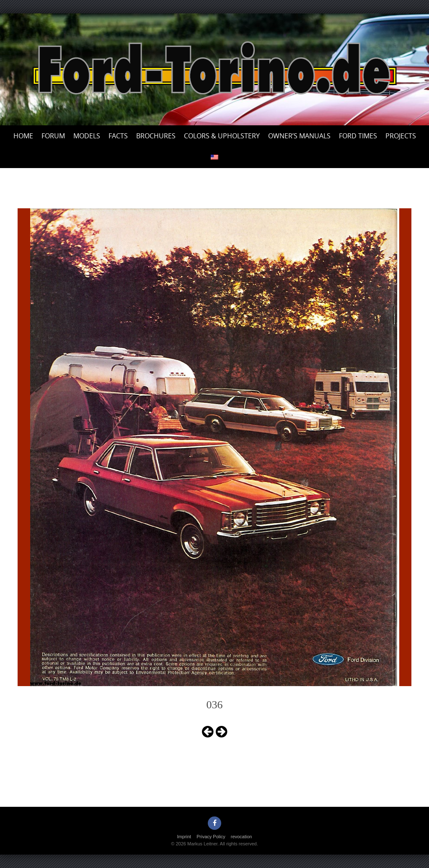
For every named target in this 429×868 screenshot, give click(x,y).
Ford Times (358, 136)
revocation (242, 837)
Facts (118, 136)
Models (87, 136)
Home (23, 136)
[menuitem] (214, 157)
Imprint (184, 837)
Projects (401, 136)
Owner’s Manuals (299, 136)
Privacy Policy (211, 837)
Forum (53, 136)
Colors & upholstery (222, 136)
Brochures (156, 136)
